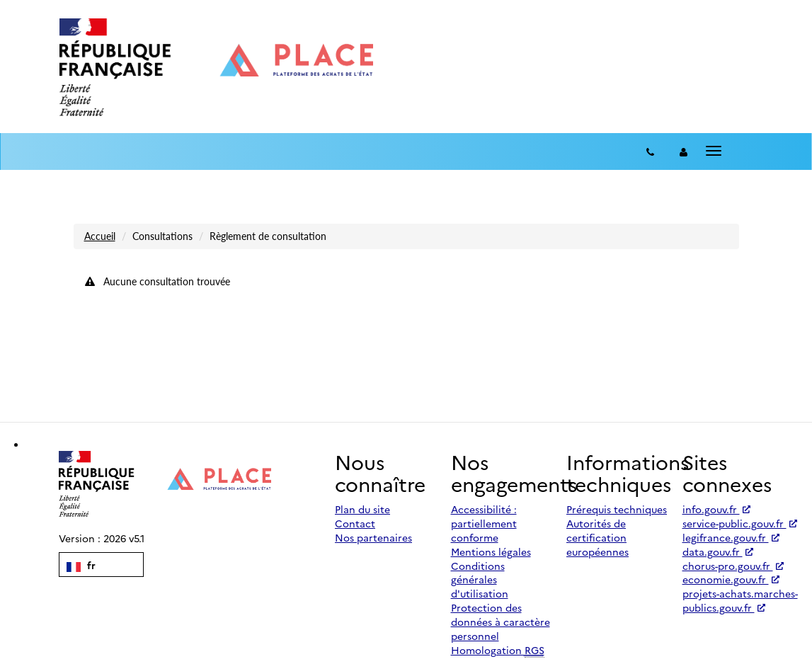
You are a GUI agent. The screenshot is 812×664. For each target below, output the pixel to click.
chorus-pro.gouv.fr (733, 566)
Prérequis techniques (617, 509)
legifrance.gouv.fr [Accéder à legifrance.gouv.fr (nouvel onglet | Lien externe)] (731, 537)
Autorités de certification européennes (597, 537)
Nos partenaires (373, 537)
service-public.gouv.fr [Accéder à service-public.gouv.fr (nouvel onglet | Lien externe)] (740, 523)
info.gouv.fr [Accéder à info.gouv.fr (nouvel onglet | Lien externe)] (716, 509)
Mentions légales (491, 551)
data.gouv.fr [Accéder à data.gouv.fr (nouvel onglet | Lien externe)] (718, 551)
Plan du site (362, 509)
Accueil (100, 236)
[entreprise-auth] (684, 151)
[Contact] (650, 151)
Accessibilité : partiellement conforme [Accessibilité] (484, 523)
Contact (355, 523)
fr (81, 565)
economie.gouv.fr (731, 579)
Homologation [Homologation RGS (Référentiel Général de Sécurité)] (498, 650)
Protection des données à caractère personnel (501, 622)
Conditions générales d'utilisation (480, 580)
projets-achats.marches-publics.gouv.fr (740, 600)
